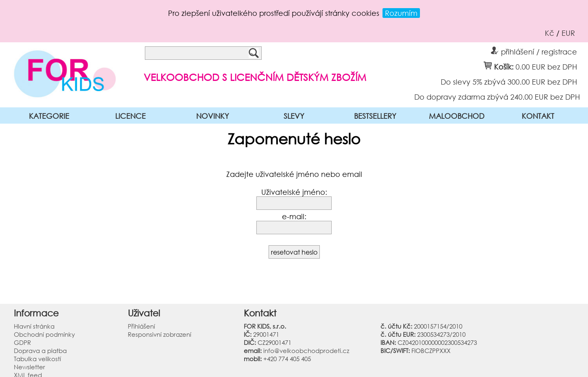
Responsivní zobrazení (160, 334)
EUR (568, 33)
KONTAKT (538, 116)
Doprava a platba (40, 351)
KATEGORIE (49, 116)
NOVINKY (213, 116)
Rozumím (401, 13)
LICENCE (130, 116)
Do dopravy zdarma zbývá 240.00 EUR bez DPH (497, 96)
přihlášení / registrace (534, 50)
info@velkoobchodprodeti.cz (306, 351)
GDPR (22, 342)
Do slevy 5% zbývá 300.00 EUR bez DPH (509, 81)
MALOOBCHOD (457, 116)
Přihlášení (141, 326)
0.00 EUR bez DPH (546, 66)
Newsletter (30, 367)
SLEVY (294, 116)
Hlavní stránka (34, 326)
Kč (550, 33)
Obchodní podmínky (44, 334)
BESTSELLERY (375, 116)
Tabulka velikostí (37, 359)
